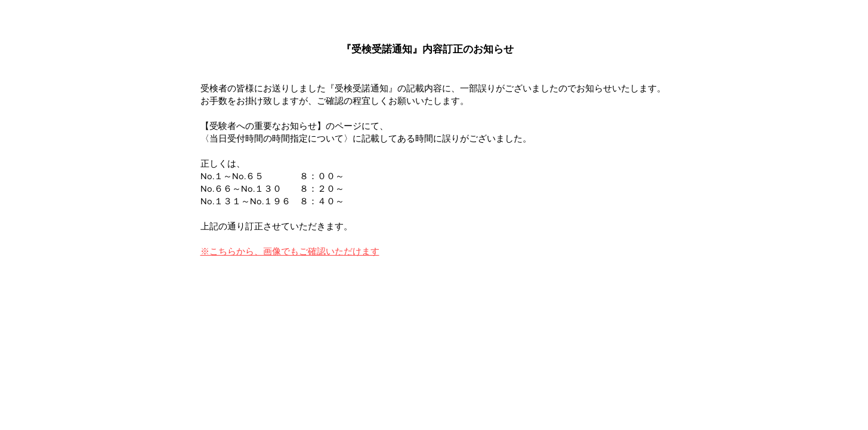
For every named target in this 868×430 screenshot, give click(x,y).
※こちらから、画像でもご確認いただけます (290, 251)
